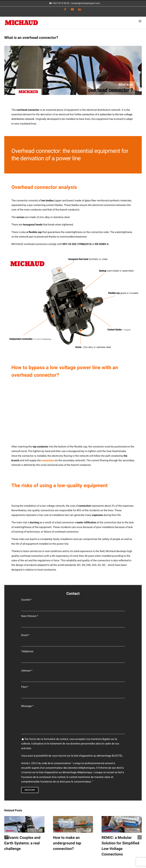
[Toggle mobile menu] (140, 21)
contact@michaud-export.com (86, 3)
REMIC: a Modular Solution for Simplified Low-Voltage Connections (120, 846)
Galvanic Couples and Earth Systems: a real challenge (22, 843)
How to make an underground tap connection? (67, 843)
